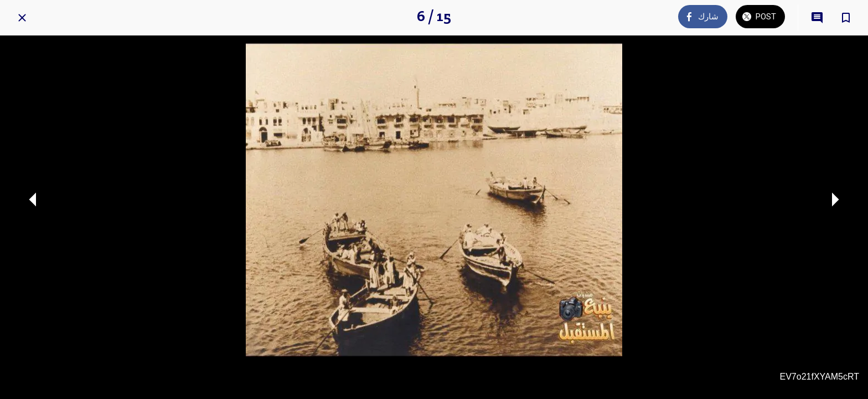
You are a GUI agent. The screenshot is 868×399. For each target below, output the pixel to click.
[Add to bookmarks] (846, 18)
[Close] (22, 18)
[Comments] (817, 18)
